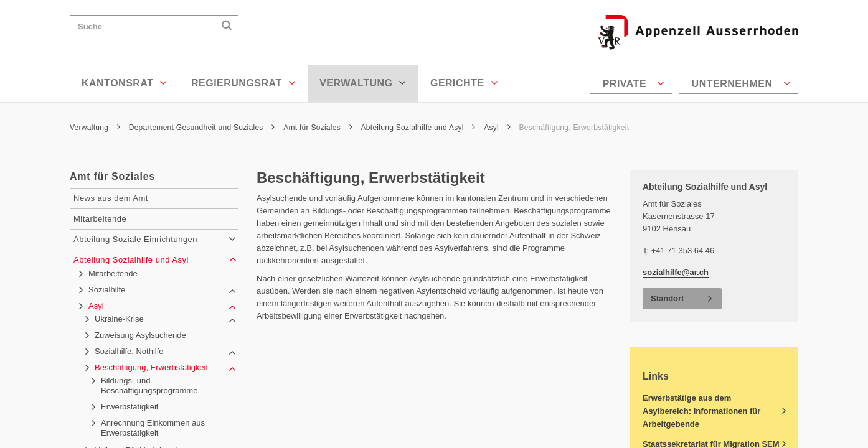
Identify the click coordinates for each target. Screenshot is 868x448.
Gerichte (464, 83)
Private (634, 83)
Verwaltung (363, 83)
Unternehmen (741, 83)
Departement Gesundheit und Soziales (202, 128)
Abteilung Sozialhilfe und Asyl (418, 128)
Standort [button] (667, 298)
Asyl (497, 128)
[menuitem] (633, 83)
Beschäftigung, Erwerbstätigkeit (574, 128)
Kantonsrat (125, 83)
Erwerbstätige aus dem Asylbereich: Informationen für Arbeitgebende (701, 411)
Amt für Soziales (318, 128)
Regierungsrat (243, 83)
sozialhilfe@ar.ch (676, 272)
